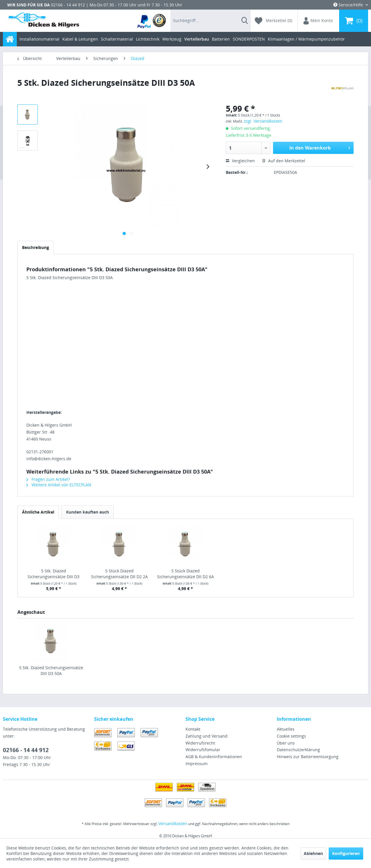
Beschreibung (36, 247)
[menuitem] (152, 21)
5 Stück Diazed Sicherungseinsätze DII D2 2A (119, 574)
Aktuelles (286, 729)
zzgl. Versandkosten (263, 121)
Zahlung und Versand (207, 736)
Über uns (286, 743)
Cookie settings (291, 736)
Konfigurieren (346, 853)
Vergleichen (240, 161)
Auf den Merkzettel (284, 161)
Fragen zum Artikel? (48, 479)
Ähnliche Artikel (38, 512)
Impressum (197, 764)
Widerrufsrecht (200, 743)
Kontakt (193, 729)
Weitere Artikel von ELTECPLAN (59, 485)
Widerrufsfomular (203, 750)
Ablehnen (313, 853)
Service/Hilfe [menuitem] (349, 5)
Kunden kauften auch (88, 512)
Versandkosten (173, 824)
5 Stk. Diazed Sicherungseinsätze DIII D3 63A (53, 574)
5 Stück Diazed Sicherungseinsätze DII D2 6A (185, 574)
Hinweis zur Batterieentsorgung (308, 757)
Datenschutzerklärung (298, 750)
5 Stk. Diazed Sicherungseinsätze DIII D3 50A (51, 670)
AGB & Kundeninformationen (214, 757)
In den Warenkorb (320, 147)
